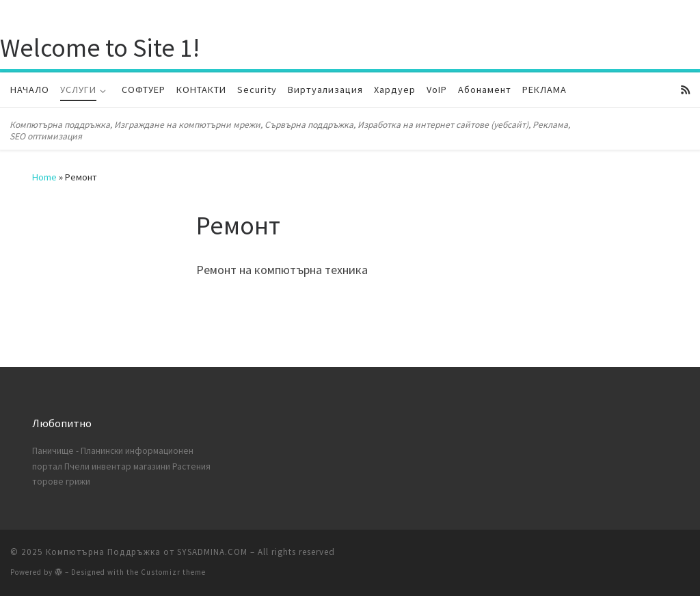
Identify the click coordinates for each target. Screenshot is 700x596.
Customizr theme (173, 572)
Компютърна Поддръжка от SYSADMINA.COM (147, 552)
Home (44, 177)
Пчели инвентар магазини (117, 466)
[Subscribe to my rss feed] (685, 90)
